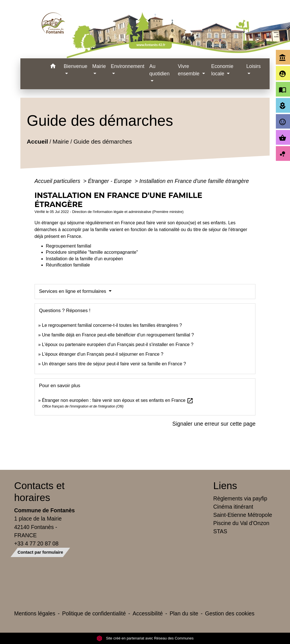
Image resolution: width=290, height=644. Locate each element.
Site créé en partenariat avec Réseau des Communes (145, 638)
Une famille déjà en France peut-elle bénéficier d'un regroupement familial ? (118, 335)
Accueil (37, 141)
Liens (225, 486)
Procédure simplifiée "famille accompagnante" (92, 252)
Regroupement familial (69, 246)
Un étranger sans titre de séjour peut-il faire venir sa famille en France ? (114, 364)
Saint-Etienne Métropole (243, 515)
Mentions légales (35, 613)
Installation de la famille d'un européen (85, 259)
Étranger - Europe (111, 181)
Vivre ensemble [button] (189, 70)
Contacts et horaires (39, 491)
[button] (53, 67)
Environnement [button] (127, 66)
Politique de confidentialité (94, 613)
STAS (220, 531)
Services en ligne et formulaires (73, 291)
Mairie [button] (99, 66)
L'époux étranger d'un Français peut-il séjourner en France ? (103, 354)
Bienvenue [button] (75, 66)
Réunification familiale (68, 265)
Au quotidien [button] (159, 70)
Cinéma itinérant (233, 507)
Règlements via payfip (240, 498)
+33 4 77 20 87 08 (36, 543)
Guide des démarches (103, 141)
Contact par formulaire (40, 552)
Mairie (61, 141)
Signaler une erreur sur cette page (214, 424)
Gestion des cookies (230, 613)
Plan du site (184, 613)
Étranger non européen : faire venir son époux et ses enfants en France (118, 400)
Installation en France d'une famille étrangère (194, 181)
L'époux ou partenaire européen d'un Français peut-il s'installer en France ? (118, 345)
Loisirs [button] (254, 66)
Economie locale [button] (222, 70)
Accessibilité (148, 613)
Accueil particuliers (58, 181)
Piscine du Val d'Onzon (241, 523)
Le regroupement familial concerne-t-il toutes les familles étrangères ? (112, 325)
